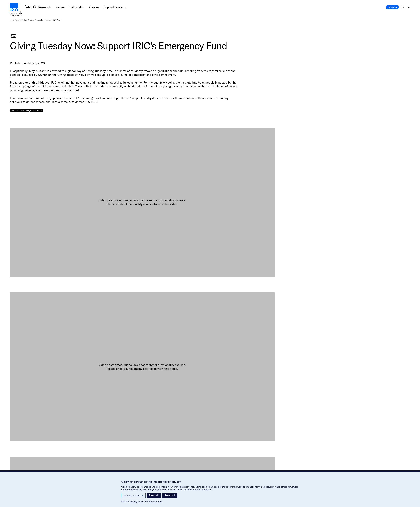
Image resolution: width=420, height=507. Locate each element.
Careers (94, 7)
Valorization (77, 7)
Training (60, 7)
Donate (392, 7)
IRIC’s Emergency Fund (91, 98)
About (30, 7)
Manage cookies (133, 495)
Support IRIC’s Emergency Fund (25, 110)
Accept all (170, 495)
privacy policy (137, 502)
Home (12, 20)
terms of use (155, 502)
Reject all (154, 495)
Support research (115, 7)
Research (44, 7)
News (25, 20)
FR (409, 8)
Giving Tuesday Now (99, 71)
